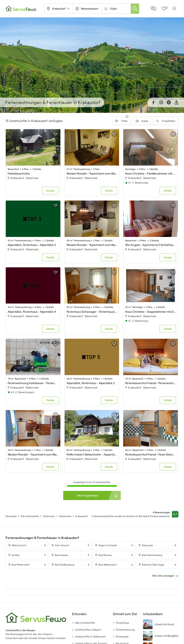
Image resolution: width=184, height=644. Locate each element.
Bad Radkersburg (64, 565)
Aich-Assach (62, 545)
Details (50, 191)
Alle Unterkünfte (85, 623)
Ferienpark (122, 637)
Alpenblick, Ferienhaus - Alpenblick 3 (32, 245)
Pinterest (169, 102)
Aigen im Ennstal (108, 545)
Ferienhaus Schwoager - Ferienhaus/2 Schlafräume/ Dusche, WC (92, 312)
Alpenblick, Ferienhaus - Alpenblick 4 (32, 312)
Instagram (161, 102)
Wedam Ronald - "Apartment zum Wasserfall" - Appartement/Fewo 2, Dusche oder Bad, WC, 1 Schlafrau (92, 245)
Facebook (153, 102)
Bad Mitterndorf (21, 565)
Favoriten (166, 8)
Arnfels (16, 555)
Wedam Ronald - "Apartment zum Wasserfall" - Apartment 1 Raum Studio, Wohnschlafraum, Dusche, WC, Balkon (92, 174)
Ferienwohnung (125, 630)
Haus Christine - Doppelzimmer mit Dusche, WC (151, 312)
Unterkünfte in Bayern (88, 630)
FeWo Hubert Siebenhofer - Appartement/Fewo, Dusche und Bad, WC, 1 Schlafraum (92, 455)
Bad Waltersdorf (108, 565)
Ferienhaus (122, 623)
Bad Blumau (105, 555)
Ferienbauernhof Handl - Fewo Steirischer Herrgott (151, 455)
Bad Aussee (61, 555)
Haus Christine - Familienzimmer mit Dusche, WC (151, 174)
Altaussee (147, 545)
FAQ (154, 9)
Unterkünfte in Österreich (90, 637)
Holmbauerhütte (19, 174)
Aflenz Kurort (19, 545)
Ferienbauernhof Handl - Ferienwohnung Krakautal (151, 383)
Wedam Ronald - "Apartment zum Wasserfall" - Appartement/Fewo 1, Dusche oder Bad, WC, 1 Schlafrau (33, 455)
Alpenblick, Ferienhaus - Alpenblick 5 (91, 383)
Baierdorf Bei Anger (153, 565)
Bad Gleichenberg (152, 555)
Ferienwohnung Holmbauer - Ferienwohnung (33, 383)
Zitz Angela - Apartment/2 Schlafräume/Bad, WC (151, 245)
